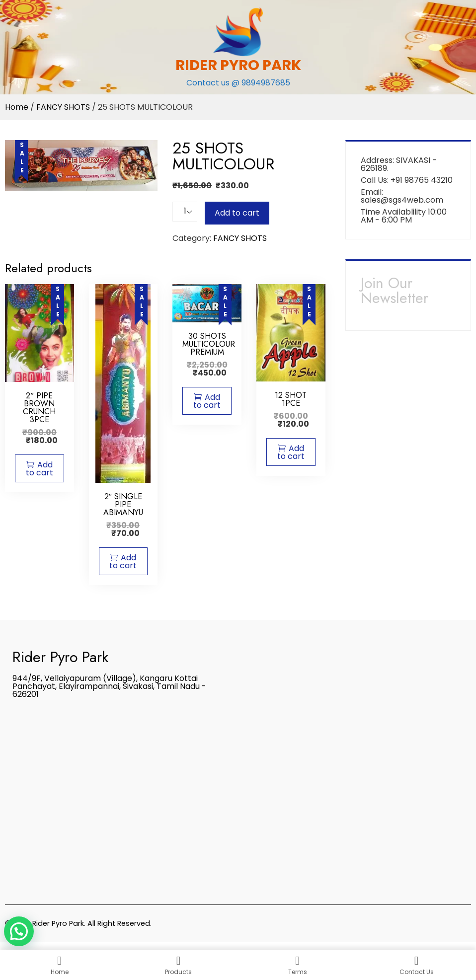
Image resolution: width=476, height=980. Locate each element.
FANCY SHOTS (63, 107)
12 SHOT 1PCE (291, 399)
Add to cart (237, 213)
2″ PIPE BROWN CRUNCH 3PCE (39, 408)
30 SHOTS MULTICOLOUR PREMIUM (209, 344)
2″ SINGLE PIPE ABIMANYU (123, 504)
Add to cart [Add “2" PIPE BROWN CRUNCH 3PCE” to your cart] (40, 469)
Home (17, 107)
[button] (19, 931)
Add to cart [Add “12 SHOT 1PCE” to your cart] (291, 452)
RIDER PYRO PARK (238, 65)
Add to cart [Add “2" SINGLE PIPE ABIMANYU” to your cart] (123, 562)
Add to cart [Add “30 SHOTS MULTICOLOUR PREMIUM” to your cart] (207, 401)
